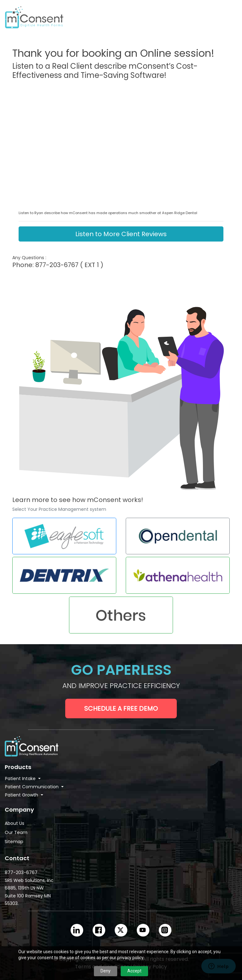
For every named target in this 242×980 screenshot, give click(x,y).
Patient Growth (22, 795)
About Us (14, 823)
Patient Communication (32, 787)
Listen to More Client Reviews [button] (121, 234)
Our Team (16, 832)
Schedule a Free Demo (121, 709)
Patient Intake (21, 779)
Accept (134, 971)
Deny (106, 971)
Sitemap (14, 842)
